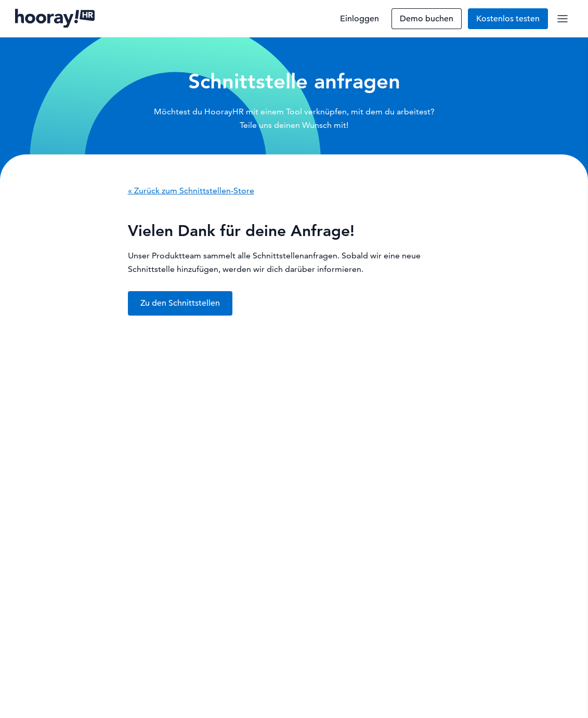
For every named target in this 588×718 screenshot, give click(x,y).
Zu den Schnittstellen (180, 303)
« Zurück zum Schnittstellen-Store (191, 191)
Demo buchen (427, 19)
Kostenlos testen (508, 19)
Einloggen (360, 19)
